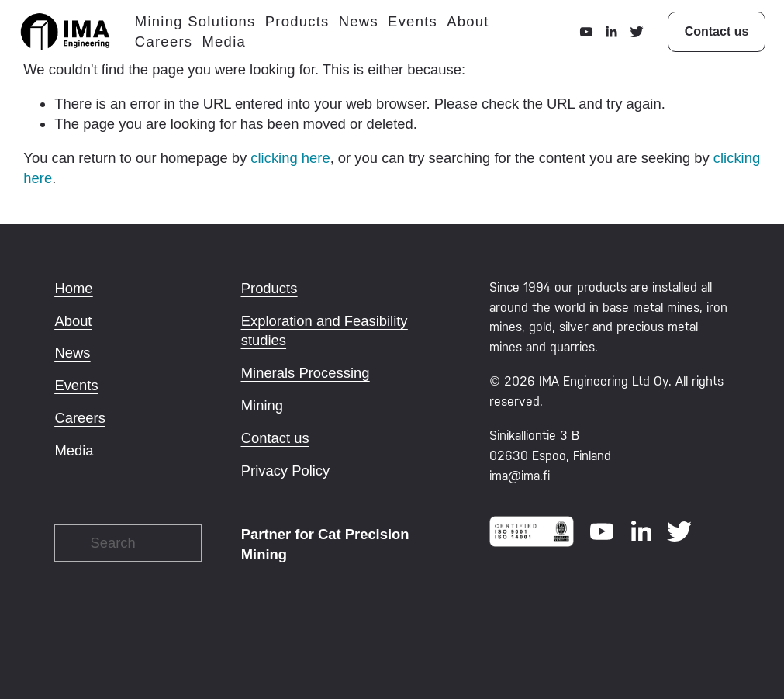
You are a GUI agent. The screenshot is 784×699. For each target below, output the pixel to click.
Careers (169, 45)
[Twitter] (631, 35)
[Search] (128, 543)
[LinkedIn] (606, 35)
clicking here (290, 158)
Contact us (711, 35)
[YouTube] (582, 35)
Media (229, 45)
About (473, 24)
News (363, 24)
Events (418, 24)
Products (302, 24)
